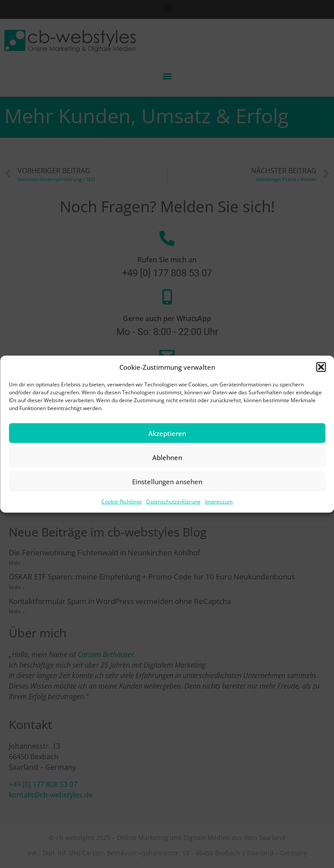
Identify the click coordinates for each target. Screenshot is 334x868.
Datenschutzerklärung (173, 502)
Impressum (219, 502)
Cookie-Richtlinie (122, 502)
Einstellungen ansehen (167, 481)
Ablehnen (167, 457)
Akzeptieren (167, 433)
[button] (321, 367)
